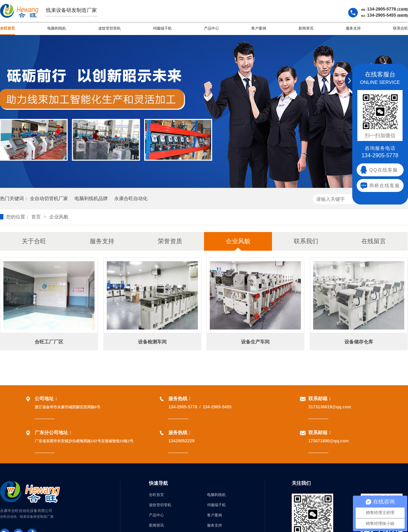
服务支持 (353, 28)
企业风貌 (59, 217)
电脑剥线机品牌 (91, 198)
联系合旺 (401, 28)
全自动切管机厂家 (49, 198)
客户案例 (259, 28)
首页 (37, 217)
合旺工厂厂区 (49, 342)
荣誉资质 (170, 241)
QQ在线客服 (384, 170)
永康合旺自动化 (131, 198)
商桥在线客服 (385, 185)
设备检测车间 (152, 342)
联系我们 (306, 241)
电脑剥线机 (57, 28)
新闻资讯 (306, 28)
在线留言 (374, 241)
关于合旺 (34, 241)
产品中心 (211, 28)
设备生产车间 (255, 342)
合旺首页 (7, 28)
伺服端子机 (162, 28)
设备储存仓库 (359, 342)
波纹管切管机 (109, 28)
